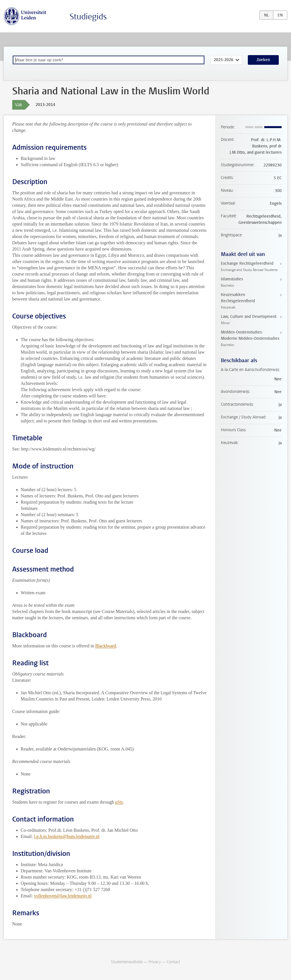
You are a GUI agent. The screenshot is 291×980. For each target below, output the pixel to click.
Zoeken (263, 60)
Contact (173, 962)
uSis (119, 802)
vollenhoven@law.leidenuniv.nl (63, 896)
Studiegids (88, 17)
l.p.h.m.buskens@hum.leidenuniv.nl (67, 836)
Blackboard (106, 646)
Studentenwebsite (127, 962)
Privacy (155, 962)
